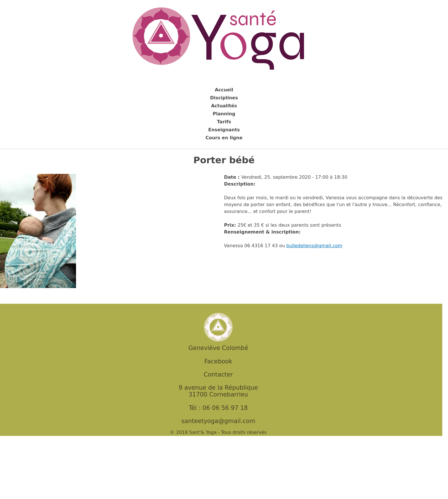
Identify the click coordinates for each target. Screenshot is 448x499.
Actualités (224, 106)
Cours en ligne (224, 138)
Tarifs (224, 122)
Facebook (218, 361)
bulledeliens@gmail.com (314, 246)
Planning (224, 114)
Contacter (218, 375)
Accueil (224, 90)
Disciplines (224, 98)
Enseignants (224, 130)
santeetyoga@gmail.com (218, 421)
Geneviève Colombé (218, 348)
